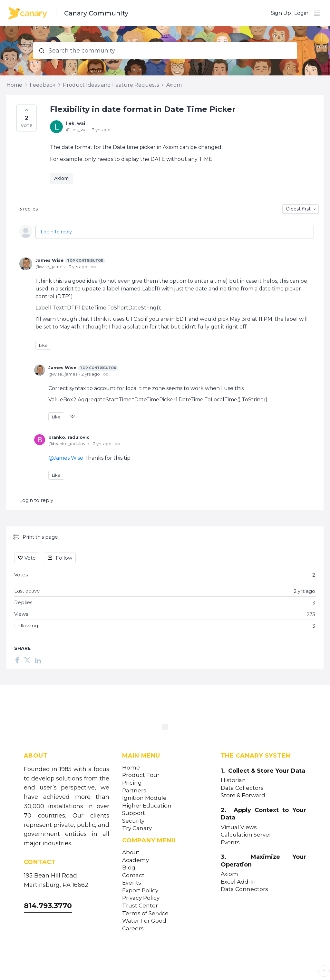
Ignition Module (144, 798)
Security (133, 821)
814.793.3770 (48, 906)
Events (132, 883)
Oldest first (298, 209)
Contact (133, 875)
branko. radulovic (69, 437)
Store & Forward (243, 795)
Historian (233, 780)
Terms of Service (145, 913)
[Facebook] (17, 660)
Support (134, 813)
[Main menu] (317, 13)
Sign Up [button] (281, 13)
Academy (136, 860)
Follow (64, 558)
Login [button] (301, 13)
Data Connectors (244, 889)
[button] (26, 118)
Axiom (174, 85)
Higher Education (147, 806)
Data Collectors (242, 788)
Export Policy (140, 891)
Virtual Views (239, 827)
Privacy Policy (141, 898)
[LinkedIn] (38, 660)
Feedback (43, 85)
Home (14, 85)
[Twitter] (27, 660)
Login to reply (56, 232)
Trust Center (140, 906)
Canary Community (96, 13)
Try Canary (137, 828)
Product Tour (141, 775)
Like (43, 345)
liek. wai (76, 123)
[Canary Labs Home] (165, 728)
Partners (134, 791)
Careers (133, 929)
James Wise (70, 260)
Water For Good (144, 921)
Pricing (132, 783)
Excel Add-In (238, 882)
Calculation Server (246, 835)
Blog (129, 868)
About (131, 853)
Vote (30, 558)
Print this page (35, 537)
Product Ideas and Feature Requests (111, 85)
